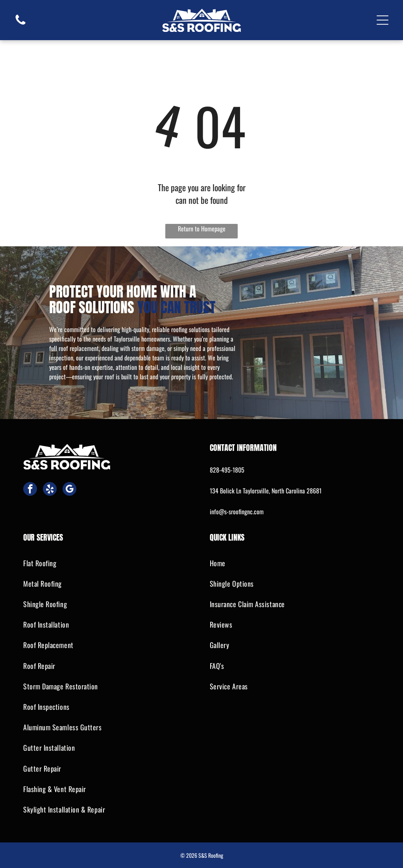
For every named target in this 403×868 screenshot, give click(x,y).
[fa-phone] (20, 24)
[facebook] (30, 490)
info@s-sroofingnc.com (237, 512)
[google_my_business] (69, 490)
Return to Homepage (202, 229)
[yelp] (50, 490)
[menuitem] (108, 563)
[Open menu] (383, 20)
